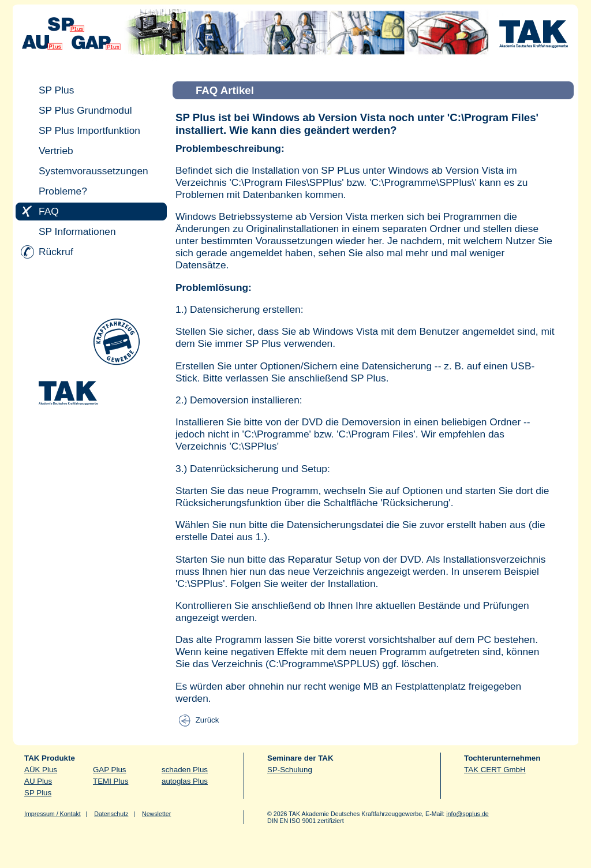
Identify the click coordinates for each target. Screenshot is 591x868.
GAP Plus (110, 770)
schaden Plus (185, 770)
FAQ (49, 211)
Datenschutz (111, 814)
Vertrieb (56, 151)
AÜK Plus (41, 770)
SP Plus (56, 90)
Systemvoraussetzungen (93, 171)
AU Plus (38, 781)
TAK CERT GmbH (495, 770)
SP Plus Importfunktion (89, 130)
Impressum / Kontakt (53, 814)
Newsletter (156, 814)
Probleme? (63, 191)
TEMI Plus (111, 781)
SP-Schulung (290, 770)
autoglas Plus (185, 781)
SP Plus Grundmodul (85, 110)
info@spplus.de (467, 814)
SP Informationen (77, 231)
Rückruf (56, 252)
